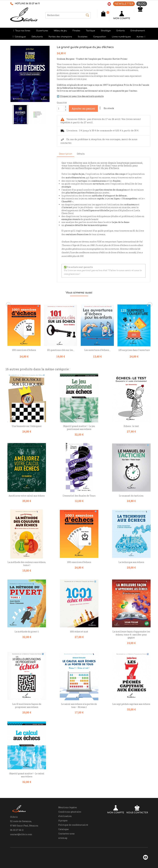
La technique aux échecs (131, 562)
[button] (141, 37)
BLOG (142, 4)
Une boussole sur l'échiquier (27, 426)
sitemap (63, 838)
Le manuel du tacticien (131, 496)
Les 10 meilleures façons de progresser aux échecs (27, 706)
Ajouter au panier (83, 108)
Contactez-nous (66, 834)
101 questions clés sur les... (61, 350)
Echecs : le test (131, 426)
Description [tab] (66, 154)
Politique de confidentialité (73, 825)
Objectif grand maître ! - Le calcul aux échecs (27, 775)
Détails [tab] (81, 154)
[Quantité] (60, 108)
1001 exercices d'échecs (24, 350)
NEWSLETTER (124, 4)
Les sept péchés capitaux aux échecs (131, 704)
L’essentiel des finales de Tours (79, 496)
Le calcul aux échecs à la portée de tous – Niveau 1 (79, 706)
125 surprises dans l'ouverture (134, 350)
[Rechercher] (68, 15)
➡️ (80, 96)
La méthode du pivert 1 (27, 632)
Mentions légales (68, 807)
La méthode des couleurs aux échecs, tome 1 (27, 564)
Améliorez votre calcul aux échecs (27, 496)
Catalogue (63, 829)
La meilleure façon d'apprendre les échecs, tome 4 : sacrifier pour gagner (131, 635)
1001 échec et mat (79, 632)
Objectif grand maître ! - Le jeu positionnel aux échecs (79, 428)
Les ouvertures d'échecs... (97, 350)
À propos (63, 820)
